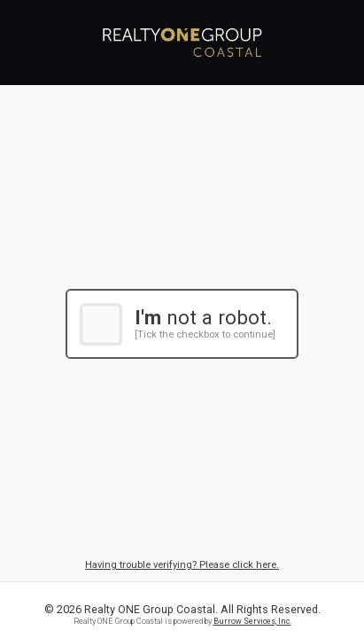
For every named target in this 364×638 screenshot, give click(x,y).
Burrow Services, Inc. (252, 621)
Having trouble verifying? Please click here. (182, 565)
